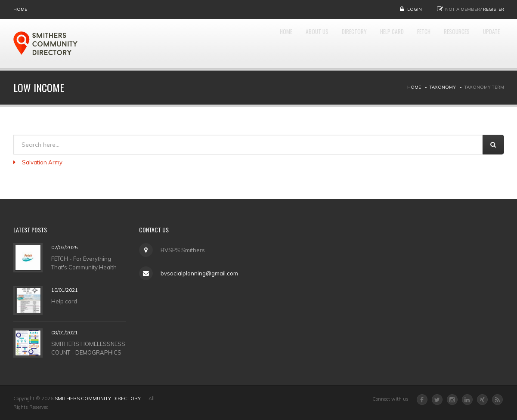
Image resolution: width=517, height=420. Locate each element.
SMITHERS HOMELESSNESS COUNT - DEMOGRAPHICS (88, 348)
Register (494, 9)
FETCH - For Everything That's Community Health (84, 262)
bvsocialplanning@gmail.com (199, 273)
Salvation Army (42, 162)
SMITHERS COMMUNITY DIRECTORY (98, 398)
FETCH (402, 43)
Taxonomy (443, 87)
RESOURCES (444, 43)
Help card (64, 301)
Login (415, 9)
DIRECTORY (314, 43)
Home (20, 9)
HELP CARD (362, 43)
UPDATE (488, 43)
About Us (268, 43)
